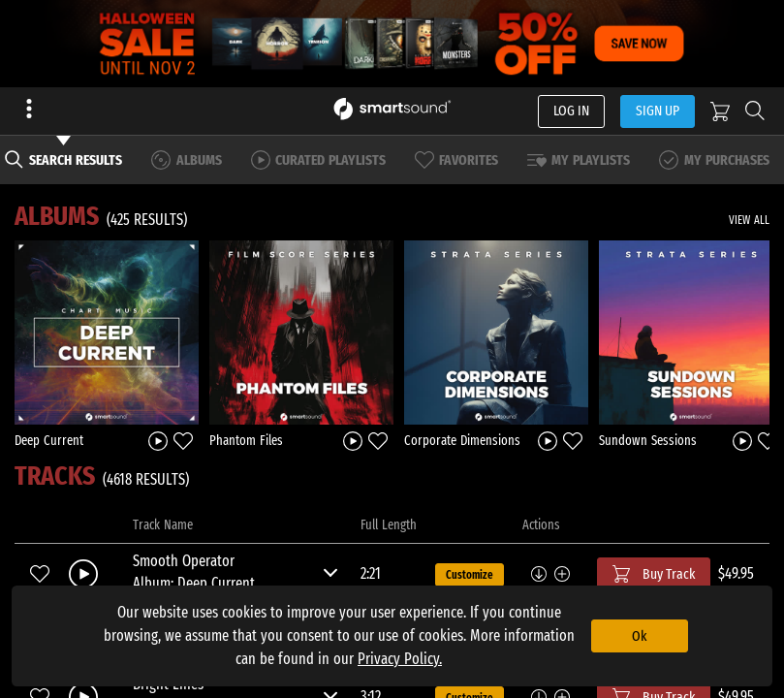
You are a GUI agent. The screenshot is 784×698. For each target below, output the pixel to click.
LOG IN (571, 111)
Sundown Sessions (648, 441)
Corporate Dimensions (462, 441)
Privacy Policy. (400, 659)
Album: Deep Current (194, 583)
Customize (470, 575)
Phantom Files (246, 441)
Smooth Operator (184, 561)
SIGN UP (658, 111)
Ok (639, 636)
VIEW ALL (749, 220)
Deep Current (49, 441)
